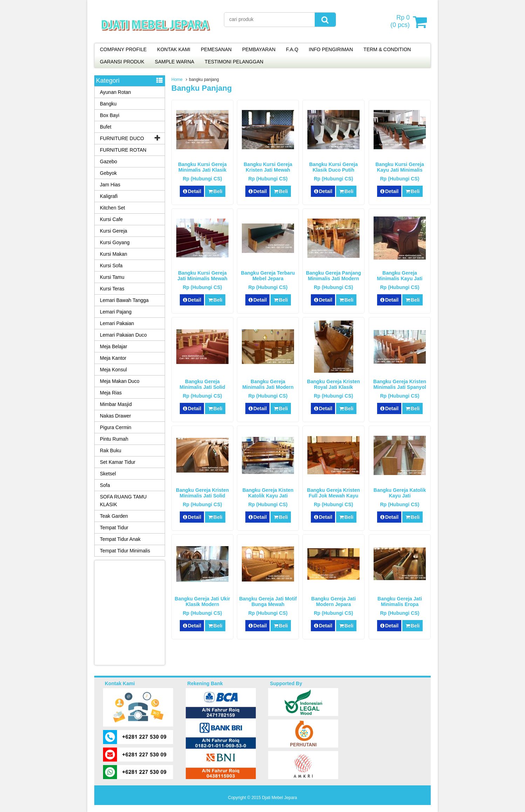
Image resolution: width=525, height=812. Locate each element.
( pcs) (401, 22)
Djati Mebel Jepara (279, 798)
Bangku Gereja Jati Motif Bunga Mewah (268, 601)
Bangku (108, 104)
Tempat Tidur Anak (120, 539)
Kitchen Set (112, 208)
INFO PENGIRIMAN (331, 49)
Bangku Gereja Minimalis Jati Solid (203, 384)
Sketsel (108, 474)
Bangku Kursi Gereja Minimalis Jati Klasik (202, 167)
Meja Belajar (114, 346)
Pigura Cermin (115, 427)
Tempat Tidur (114, 528)
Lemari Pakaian (117, 323)
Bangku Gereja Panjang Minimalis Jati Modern (333, 276)
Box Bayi (110, 115)
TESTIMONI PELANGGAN (234, 62)
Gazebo (108, 161)
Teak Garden (114, 516)
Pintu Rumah (114, 439)
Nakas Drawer (115, 416)
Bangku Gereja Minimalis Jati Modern (268, 384)
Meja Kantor (113, 358)
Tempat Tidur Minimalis (125, 551)
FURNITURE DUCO (122, 138)
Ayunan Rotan (115, 92)
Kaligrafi (109, 196)
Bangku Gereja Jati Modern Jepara (333, 601)
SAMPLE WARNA (175, 62)
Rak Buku (111, 450)
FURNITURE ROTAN (123, 150)
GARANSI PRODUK (122, 62)
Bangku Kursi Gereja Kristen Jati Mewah (268, 167)
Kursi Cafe (111, 219)
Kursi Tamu (112, 277)
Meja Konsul (113, 370)
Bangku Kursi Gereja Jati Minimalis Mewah (202, 276)
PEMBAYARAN (259, 49)
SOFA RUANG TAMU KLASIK (123, 501)
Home (177, 80)
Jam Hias (110, 185)
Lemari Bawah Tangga (124, 300)
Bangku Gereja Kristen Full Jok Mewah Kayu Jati (333, 496)
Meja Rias (111, 393)
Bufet (106, 127)
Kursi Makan (114, 254)
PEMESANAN (216, 49)
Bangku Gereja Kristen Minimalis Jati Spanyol (400, 384)
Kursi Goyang (115, 242)
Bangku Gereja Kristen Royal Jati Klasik (333, 384)
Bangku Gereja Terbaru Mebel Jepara (268, 276)
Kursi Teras (112, 289)
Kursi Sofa (111, 266)
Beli (215, 191)
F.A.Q (292, 49)
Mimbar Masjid (116, 404)
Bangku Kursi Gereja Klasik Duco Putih (333, 167)
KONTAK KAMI (174, 49)
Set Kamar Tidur (118, 462)
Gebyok (108, 173)
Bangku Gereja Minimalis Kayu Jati (400, 276)
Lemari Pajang (116, 312)
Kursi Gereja (114, 231)
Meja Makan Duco (120, 381)
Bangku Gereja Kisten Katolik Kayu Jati (268, 493)
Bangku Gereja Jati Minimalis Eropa (400, 601)
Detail (192, 191)
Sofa (105, 485)
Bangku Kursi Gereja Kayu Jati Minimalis (400, 167)
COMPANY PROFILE (123, 49)
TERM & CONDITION (387, 49)
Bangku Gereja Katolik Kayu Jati (400, 493)
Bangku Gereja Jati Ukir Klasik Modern (203, 601)
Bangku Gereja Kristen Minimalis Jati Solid (202, 493)
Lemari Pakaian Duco (123, 335)
